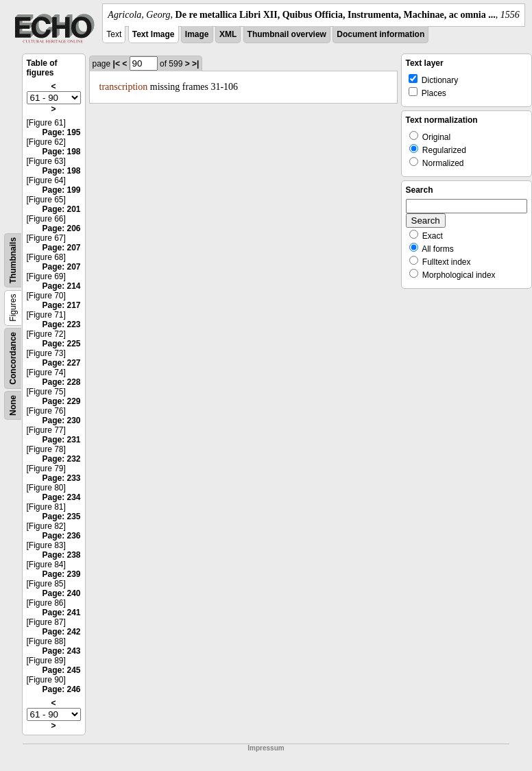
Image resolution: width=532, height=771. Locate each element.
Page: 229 (61, 401)
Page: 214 (61, 286)
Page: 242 (61, 632)
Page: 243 (61, 651)
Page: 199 (61, 190)
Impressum (266, 748)
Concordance (13, 358)
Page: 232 (61, 459)
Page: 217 (61, 305)
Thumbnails (13, 260)
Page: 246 (61, 689)
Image (197, 34)
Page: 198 (61, 152)
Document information (380, 34)
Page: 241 (61, 613)
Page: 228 (61, 382)
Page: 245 (61, 670)
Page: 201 (61, 209)
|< (117, 64)
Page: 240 (61, 593)
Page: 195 (61, 132)
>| (195, 64)
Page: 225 (61, 344)
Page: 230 (61, 420)
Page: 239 (61, 574)
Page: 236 (61, 536)
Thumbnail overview (287, 34)
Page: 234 (61, 497)
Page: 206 (61, 228)
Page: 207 (61, 248)
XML (228, 34)
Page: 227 (61, 363)
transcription (124, 87)
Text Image (154, 34)
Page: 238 (61, 555)
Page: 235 (61, 517)
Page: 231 (61, 440)
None (13, 405)
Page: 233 (61, 478)
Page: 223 (61, 324)
